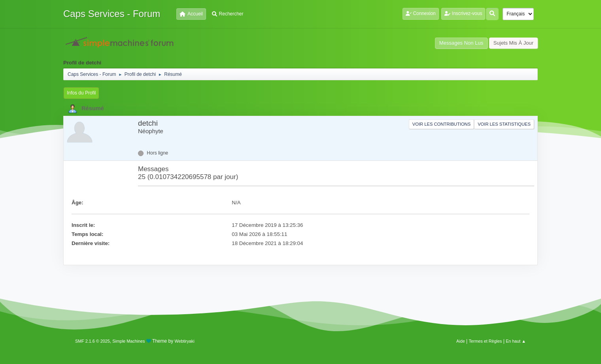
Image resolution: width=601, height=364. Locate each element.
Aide (461, 341)
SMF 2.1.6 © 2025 (93, 341)
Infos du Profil (81, 93)
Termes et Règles (485, 341)
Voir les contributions (441, 124)
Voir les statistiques (504, 124)
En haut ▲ (516, 341)
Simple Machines (129, 341)
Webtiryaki (185, 341)
